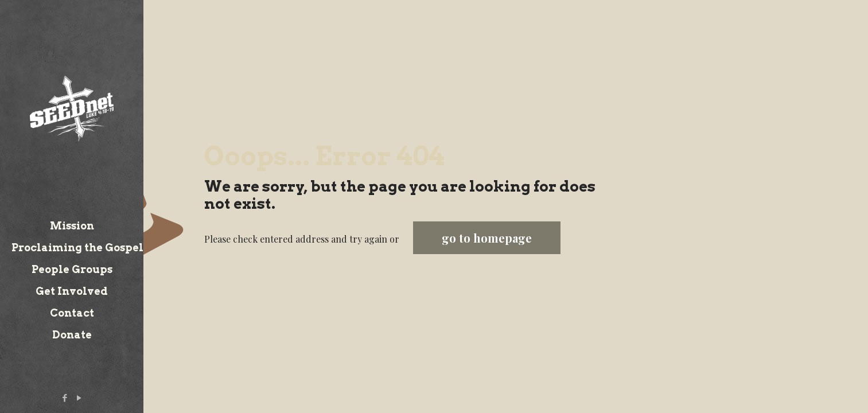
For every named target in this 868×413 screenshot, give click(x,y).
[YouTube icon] (79, 398)
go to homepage (487, 238)
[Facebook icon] (65, 398)
